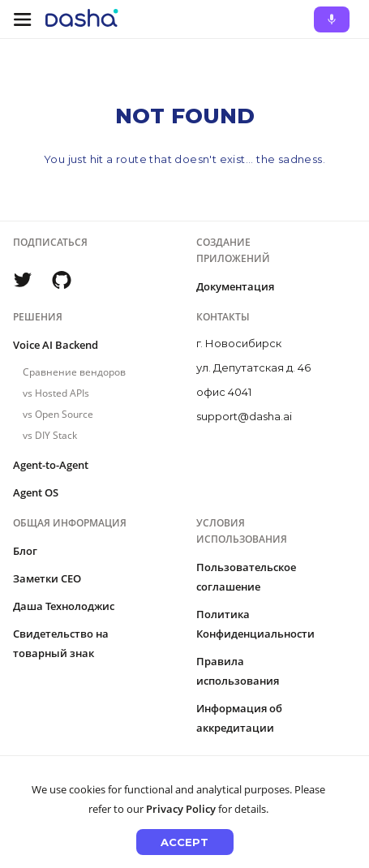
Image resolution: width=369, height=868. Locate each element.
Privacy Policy (181, 809)
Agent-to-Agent (51, 465)
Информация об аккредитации (239, 718)
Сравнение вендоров (74, 372)
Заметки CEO (47, 578)
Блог (25, 551)
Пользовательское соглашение (246, 577)
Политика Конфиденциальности (255, 624)
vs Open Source (58, 414)
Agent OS (36, 492)
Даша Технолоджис (64, 606)
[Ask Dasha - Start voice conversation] (332, 19)
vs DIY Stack (50, 435)
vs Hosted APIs (56, 393)
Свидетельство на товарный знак (61, 643)
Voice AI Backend (56, 345)
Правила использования (238, 671)
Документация (235, 286)
